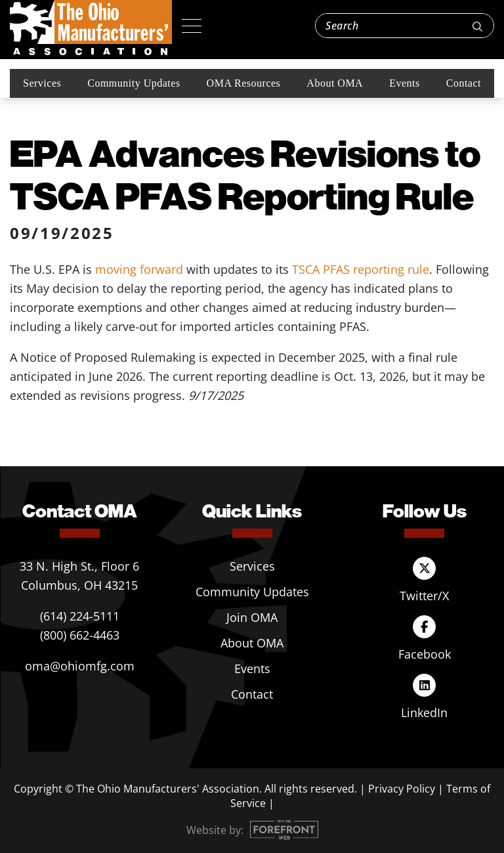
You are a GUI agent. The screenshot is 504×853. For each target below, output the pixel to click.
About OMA (335, 83)
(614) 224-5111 (80, 616)
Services (42, 83)
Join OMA (252, 617)
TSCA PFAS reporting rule (361, 269)
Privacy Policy (402, 789)
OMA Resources (244, 83)
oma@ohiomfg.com (80, 666)
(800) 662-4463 (80, 635)
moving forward (139, 269)
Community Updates (134, 83)
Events (405, 83)
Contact (464, 83)
